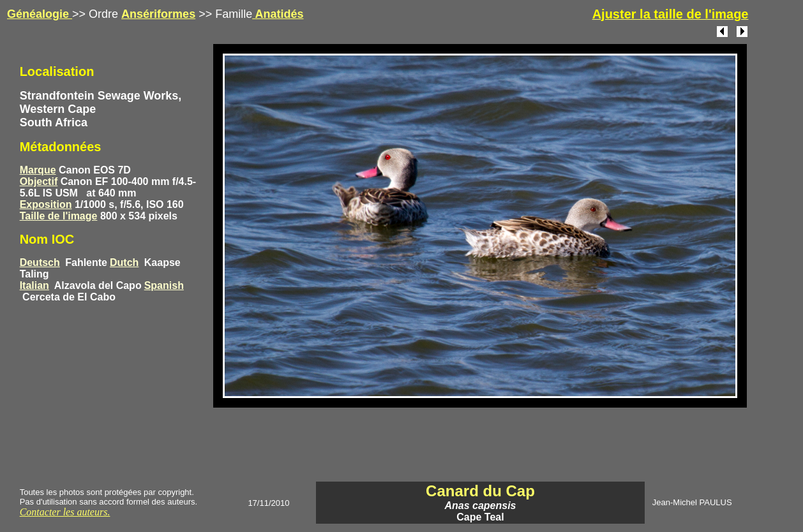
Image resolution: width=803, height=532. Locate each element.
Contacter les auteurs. (65, 512)
